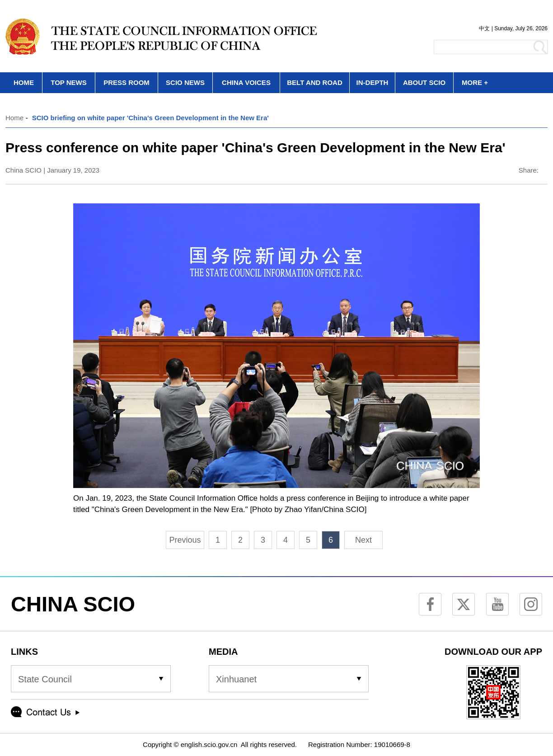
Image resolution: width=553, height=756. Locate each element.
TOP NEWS (68, 82)
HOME (24, 82)
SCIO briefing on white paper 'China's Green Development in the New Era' (150, 118)
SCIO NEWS (185, 82)
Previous (185, 540)
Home (14, 118)
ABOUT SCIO (424, 82)
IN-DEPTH (373, 82)
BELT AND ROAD (315, 82)
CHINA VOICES (246, 82)
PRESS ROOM (127, 82)
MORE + (475, 82)
